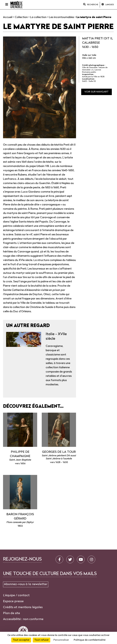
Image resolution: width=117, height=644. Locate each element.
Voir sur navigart (97, 92)
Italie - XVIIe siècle (56, 336)
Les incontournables (61, 17)
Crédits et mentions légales (23, 607)
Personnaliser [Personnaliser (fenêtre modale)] (61, 640)
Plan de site (12, 613)
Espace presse (13, 601)
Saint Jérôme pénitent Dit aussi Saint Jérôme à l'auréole (59, 457)
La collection (38, 17)
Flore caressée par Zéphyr (20, 522)
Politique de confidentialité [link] (90, 640)
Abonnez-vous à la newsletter (26, 584)
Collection (21, 17)
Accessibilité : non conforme (23, 619)
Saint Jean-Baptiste (20, 460)
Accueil (8, 17)
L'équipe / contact (16, 595)
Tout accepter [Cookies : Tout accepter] (21, 640)
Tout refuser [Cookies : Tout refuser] (42, 640)
